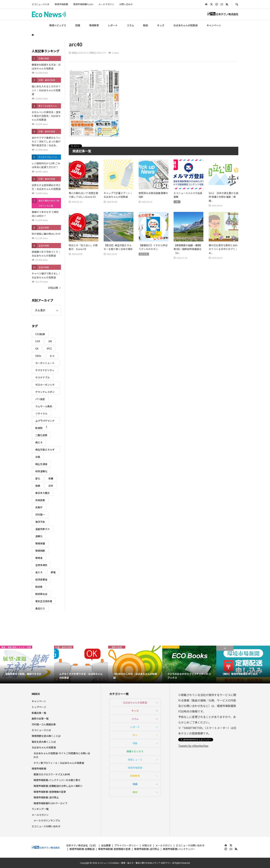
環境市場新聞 (61, 4)
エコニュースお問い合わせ (46, 826)
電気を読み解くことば (44, 742)
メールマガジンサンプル (47, 820)
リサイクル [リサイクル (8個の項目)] (41, 413)
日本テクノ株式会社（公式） (82, 845)
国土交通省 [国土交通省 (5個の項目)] (41, 464)
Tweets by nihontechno (193, 746)
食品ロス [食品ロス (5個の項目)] (40, 608)
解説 (146, 25)
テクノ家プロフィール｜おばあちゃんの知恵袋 (59, 763)
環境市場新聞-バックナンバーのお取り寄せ (57, 780)
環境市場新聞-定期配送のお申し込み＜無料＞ (58, 786)
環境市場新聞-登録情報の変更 (50, 792)
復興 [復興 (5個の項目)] (38, 486)
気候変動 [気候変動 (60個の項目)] (40, 500)
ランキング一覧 (40, 809)
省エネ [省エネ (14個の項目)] (39, 572)
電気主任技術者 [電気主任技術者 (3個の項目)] (44, 601)
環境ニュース (135, 760)
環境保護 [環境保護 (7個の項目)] (40, 543)
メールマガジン (106, 4)
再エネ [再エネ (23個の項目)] (39, 442)
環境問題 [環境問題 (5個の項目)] (40, 551)
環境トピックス (58, 25)
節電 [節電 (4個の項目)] (53, 572)
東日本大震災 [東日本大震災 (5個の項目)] (43, 493)
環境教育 (94, 25)
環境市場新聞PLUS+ (83, 4)
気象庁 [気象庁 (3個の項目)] (39, 507)
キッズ (161, 25)
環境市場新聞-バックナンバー (179, 849)
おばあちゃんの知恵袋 (185, 25)
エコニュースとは (41, 4)
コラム (130, 25)
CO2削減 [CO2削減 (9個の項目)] (40, 334)
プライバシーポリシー (126, 845)
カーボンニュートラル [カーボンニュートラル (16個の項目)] (45, 364)
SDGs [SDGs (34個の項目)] (38, 356)
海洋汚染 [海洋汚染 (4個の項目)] (40, 522)
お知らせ (147, 845)
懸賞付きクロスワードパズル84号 (52, 774)
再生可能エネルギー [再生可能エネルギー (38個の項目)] (45, 450)
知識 (78, 25)
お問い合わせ (126, 4)
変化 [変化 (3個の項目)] (38, 478)
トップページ (39, 707)
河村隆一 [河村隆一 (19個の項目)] (40, 515)
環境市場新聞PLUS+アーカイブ (50, 803)
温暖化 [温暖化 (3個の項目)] (39, 536)
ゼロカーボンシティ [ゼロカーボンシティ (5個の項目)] (45, 385)
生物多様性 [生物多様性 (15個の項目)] (41, 565)
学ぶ (135, 735)
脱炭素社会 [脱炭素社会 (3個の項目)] (41, 594)
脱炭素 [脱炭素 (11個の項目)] (39, 587)
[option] (27, 665)
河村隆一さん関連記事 (44, 724)
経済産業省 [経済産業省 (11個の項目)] (41, 579)
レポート (113, 25)
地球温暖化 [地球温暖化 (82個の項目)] (41, 471)
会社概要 (106, 845)
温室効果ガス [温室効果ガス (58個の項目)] (43, 529)
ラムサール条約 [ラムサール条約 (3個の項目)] (44, 406)
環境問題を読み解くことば (46, 736)
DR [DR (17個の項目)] (50, 341)
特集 (135, 743)
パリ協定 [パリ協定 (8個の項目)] (40, 399)
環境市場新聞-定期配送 (82, 849)
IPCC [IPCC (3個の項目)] (49, 349)
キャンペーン (214, 25)
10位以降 (53, 288)
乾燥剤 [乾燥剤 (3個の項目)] (39, 428)
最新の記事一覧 (40, 718)
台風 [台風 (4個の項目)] (38, 457)
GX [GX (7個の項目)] (37, 349)
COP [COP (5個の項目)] (38, 341)
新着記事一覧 (39, 713)
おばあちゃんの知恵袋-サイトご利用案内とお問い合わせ (62, 755)
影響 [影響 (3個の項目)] (51, 478)
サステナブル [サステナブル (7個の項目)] (43, 377)
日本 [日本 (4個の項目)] (51, 486)
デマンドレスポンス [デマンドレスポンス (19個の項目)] (45, 392)
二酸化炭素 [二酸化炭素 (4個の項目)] (41, 435)
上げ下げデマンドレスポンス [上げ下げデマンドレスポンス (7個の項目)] (45, 421)
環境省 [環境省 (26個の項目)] (39, 558)
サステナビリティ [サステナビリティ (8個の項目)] (45, 370)
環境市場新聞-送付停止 (46, 797)
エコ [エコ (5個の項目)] (52, 356)
